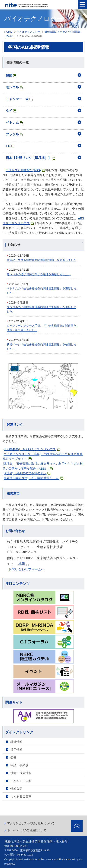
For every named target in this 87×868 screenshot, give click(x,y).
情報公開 (16, 789)
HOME (8, 32)
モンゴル (14, 87)
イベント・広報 (21, 781)
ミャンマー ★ (19, 99)
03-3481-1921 (25, 855)
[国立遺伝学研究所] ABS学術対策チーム (33, 478)
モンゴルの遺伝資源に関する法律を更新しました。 (39, 274)
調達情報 (16, 742)
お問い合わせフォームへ (26, 569)
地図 (24, 564)
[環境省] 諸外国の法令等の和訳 (26, 473)
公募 (13, 757)
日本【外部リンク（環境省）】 (31, 158)
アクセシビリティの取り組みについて (31, 823)
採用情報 (16, 750)
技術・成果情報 (21, 773)
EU (10, 146)
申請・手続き (19, 765)
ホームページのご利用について (27, 830)
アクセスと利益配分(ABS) (25, 170)
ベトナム (14, 122)
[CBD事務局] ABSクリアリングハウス (31, 449)
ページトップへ (77, 826)
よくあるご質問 (21, 796)
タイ (11, 111)
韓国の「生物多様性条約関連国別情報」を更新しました (42, 260)
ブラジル (14, 134)
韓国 (11, 75)
